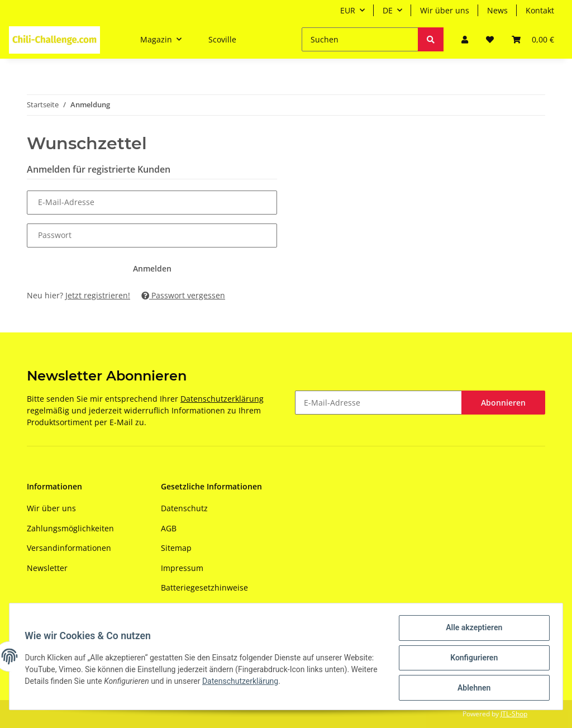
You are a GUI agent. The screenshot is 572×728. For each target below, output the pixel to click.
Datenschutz (184, 508)
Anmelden (152, 268)
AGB (169, 528)
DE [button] (388, 10)
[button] (465, 39)
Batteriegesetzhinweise (204, 587)
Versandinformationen (69, 548)
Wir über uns (445, 10)
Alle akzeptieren (471, 630)
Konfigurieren (471, 659)
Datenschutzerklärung (222, 399)
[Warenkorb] (533, 39)
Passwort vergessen (183, 295)
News (497, 10)
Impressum (182, 568)
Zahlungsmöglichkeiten (70, 528)
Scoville (222, 39)
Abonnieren (503, 403)
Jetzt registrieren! (98, 295)
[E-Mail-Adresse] (378, 403)
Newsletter (47, 568)
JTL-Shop (514, 714)
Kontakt (540, 10)
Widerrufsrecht (189, 607)
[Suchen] (360, 39)
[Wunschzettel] (490, 39)
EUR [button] (348, 10)
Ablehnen (471, 688)
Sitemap (176, 548)
